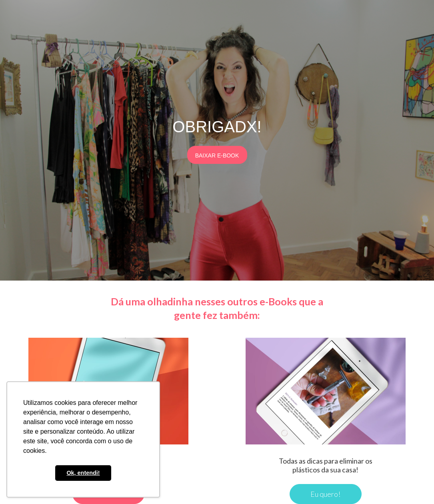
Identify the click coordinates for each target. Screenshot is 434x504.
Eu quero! (325, 494)
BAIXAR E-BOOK (217, 155)
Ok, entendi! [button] (83, 473)
